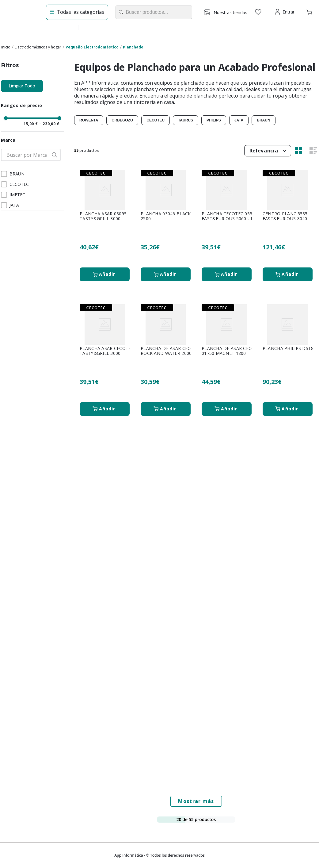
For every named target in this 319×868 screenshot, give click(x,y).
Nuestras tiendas (230, 12)
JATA (14, 205)
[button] (226, 12)
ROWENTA (89, 120)
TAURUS (186, 120)
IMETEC (17, 195)
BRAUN (17, 174)
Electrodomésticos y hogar (38, 47)
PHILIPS (214, 120)
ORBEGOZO (122, 120)
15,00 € (31, 124)
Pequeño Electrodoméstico (92, 47)
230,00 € (49, 124)
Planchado (133, 47)
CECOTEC (19, 184)
